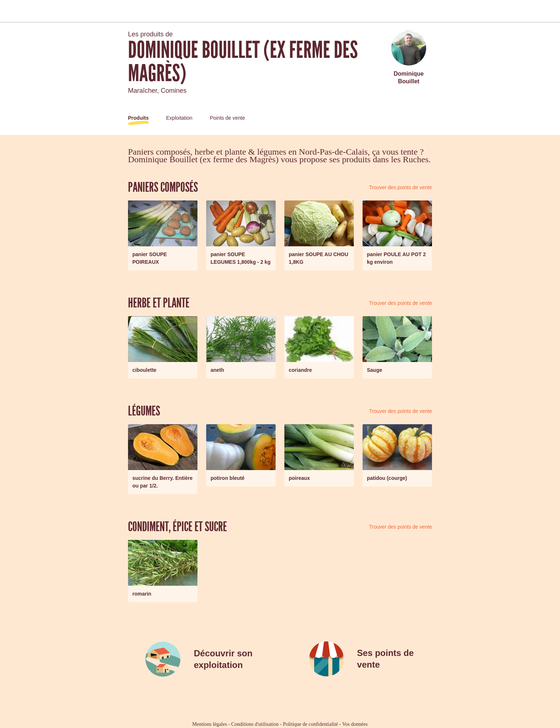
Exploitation (179, 118)
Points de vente (227, 118)
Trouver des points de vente (401, 187)
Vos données (355, 724)
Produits (138, 118)
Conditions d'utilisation (255, 724)
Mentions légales (210, 724)
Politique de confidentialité (311, 724)
